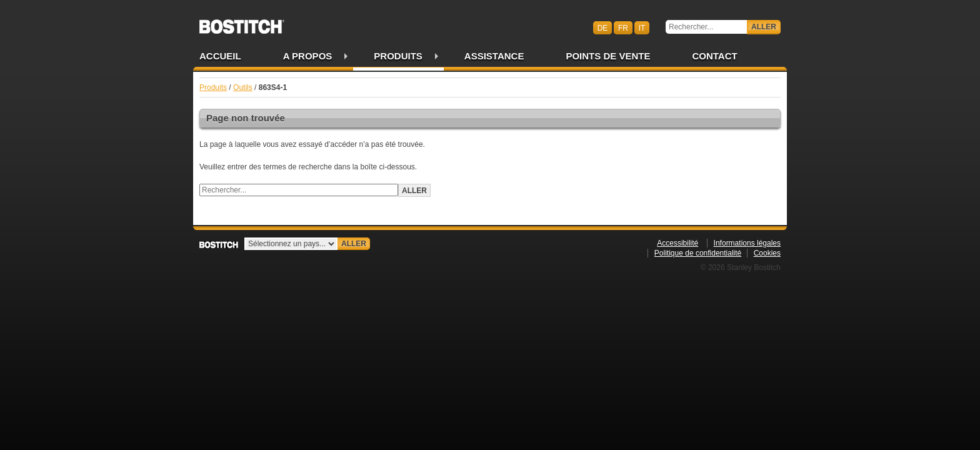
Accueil (220, 56)
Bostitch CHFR (242, 22)
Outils (243, 87)
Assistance (494, 56)
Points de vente (608, 56)
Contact (714, 56)
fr (623, 27)
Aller (764, 27)
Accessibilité (677, 243)
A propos (308, 56)
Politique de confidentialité (698, 253)
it (642, 27)
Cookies (767, 253)
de (603, 27)
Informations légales (747, 243)
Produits (398, 56)
